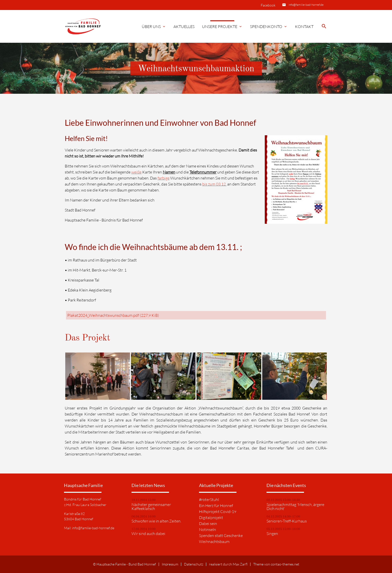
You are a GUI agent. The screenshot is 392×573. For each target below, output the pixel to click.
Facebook (268, 5)
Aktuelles (184, 26)
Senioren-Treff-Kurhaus (287, 521)
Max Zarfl (240, 564)
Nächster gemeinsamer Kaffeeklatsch (151, 506)
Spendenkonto (269, 26)
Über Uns (154, 26)
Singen (272, 533)
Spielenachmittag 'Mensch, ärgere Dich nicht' (295, 506)
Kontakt (304, 26)
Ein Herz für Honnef (216, 505)
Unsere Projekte (222, 26)
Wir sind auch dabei (148, 533)
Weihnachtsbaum (214, 541)
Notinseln (207, 529)
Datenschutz (194, 564)
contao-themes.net (285, 564)
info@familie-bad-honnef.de (306, 5)
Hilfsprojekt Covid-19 (218, 511)
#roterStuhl (209, 499)
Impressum (170, 564)
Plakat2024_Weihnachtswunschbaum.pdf (113, 315)
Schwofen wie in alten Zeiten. (156, 521)
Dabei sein (208, 523)
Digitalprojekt (211, 517)
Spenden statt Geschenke (221, 535)
